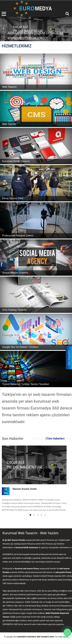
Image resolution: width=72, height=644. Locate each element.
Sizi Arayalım (69, 358)
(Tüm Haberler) (55, 438)
